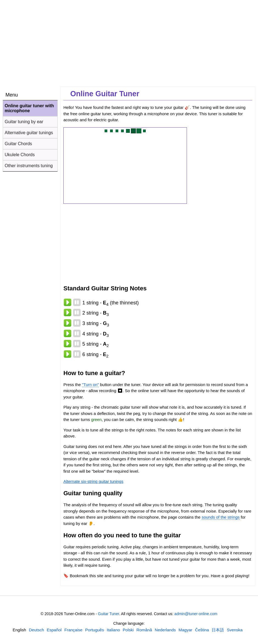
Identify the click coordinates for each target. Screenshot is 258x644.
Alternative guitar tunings (29, 133)
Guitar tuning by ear (24, 122)
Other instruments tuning (29, 166)
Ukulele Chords (20, 155)
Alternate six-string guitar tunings (93, 481)
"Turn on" (91, 385)
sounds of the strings (221, 517)
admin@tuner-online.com (196, 614)
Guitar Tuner (109, 614)
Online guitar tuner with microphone (29, 108)
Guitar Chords (18, 144)
